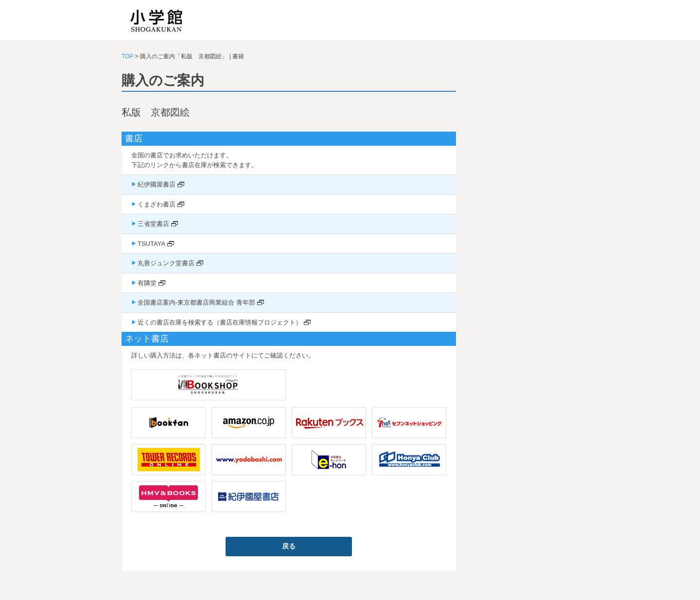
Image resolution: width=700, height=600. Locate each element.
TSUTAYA (151, 244)
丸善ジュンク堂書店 (166, 263)
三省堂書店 (153, 224)
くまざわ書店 (157, 204)
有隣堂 (147, 283)
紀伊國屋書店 (157, 184)
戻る (289, 546)
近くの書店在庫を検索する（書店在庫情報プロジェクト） (220, 322)
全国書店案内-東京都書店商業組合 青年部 (196, 302)
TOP (127, 56)
